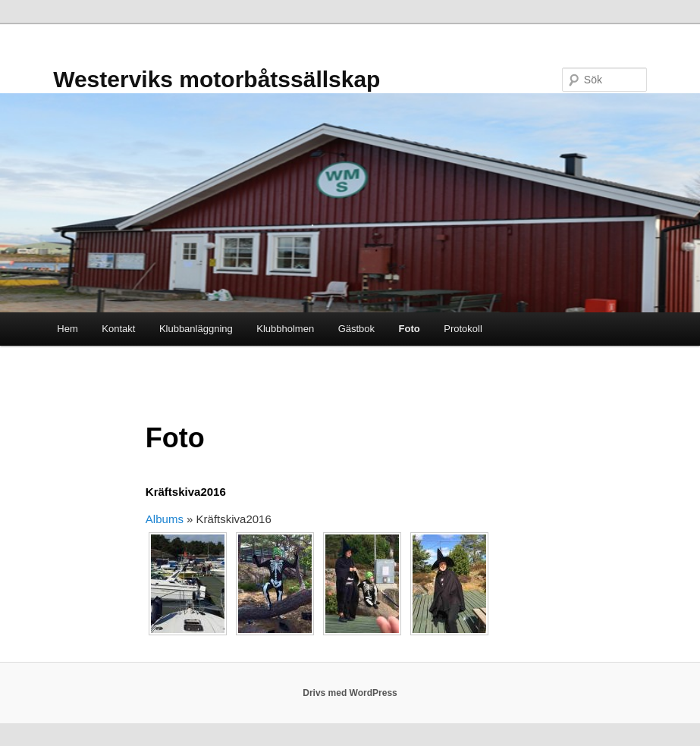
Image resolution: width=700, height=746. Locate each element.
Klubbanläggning (196, 329)
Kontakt (118, 329)
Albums (165, 519)
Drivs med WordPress (350, 693)
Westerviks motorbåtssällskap (217, 79)
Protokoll (463, 329)
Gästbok (356, 329)
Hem (67, 329)
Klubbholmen (285, 329)
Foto (410, 329)
